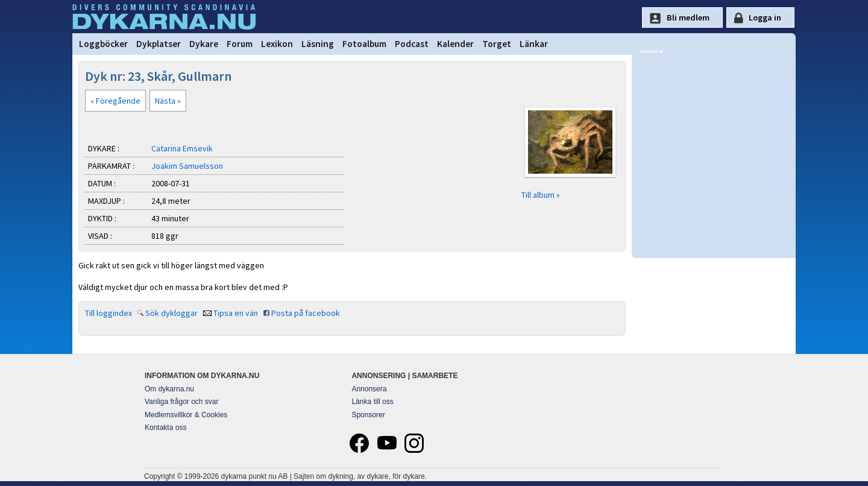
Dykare (204, 44)
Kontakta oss (165, 428)
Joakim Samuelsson (187, 166)
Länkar (534, 44)
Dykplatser (159, 44)
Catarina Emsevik (182, 148)
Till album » (541, 195)
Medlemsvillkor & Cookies (186, 415)
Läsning (318, 44)
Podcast (412, 44)
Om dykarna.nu (169, 389)
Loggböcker (103, 44)
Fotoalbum (364, 44)
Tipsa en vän (236, 313)
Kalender (455, 44)
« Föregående (115, 101)
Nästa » (168, 101)
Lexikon (277, 44)
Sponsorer (368, 415)
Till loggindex (108, 313)
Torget (497, 44)
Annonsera (369, 389)
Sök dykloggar (171, 313)
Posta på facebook (306, 313)
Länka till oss (372, 402)
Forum (240, 44)
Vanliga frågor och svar (182, 402)
